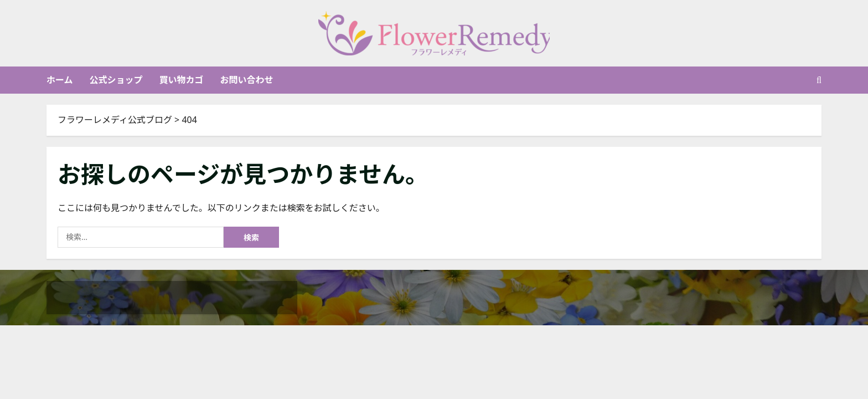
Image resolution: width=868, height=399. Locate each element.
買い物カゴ (182, 80)
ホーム (60, 80)
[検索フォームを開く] (819, 80)
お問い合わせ (247, 80)
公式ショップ (116, 80)
